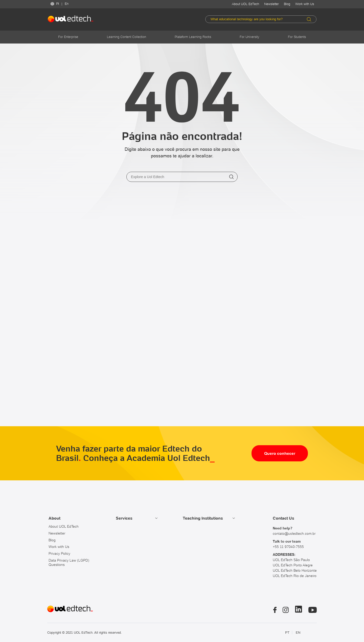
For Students (297, 37)
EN (298, 633)
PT (287, 633)
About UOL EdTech (245, 4)
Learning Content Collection (127, 37)
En (67, 4)
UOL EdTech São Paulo (291, 560)
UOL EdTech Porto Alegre (293, 565)
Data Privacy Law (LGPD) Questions (69, 562)
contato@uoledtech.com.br (294, 533)
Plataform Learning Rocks (193, 37)
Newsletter (271, 4)
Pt (58, 4)
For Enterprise (68, 37)
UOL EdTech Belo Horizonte (295, 570)
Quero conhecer (280, 453)
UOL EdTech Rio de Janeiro (295, 576)
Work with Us (305, 4)
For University (249, 37)
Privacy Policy (59, 553)
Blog (287, 4)
